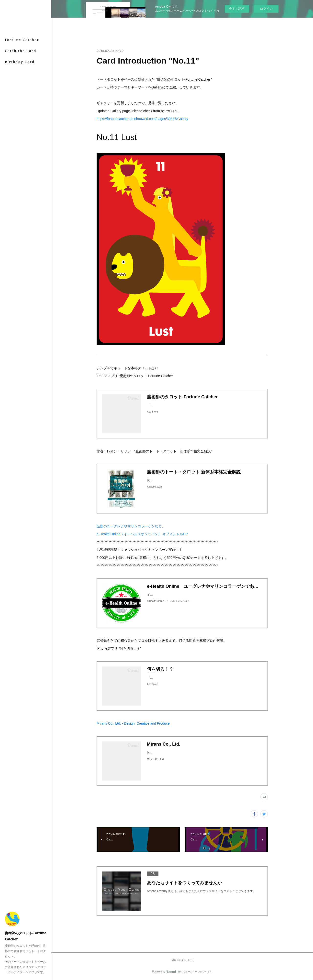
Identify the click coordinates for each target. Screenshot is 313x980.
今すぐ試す (237, 8)
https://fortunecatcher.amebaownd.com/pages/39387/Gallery (142, 119)
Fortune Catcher (22, 40)
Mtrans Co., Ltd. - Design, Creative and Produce (133, 723)
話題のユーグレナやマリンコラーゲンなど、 (131, 526)
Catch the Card (21, 51)
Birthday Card (20, 62)
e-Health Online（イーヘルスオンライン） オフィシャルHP (142, 534)
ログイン (266, 9)
